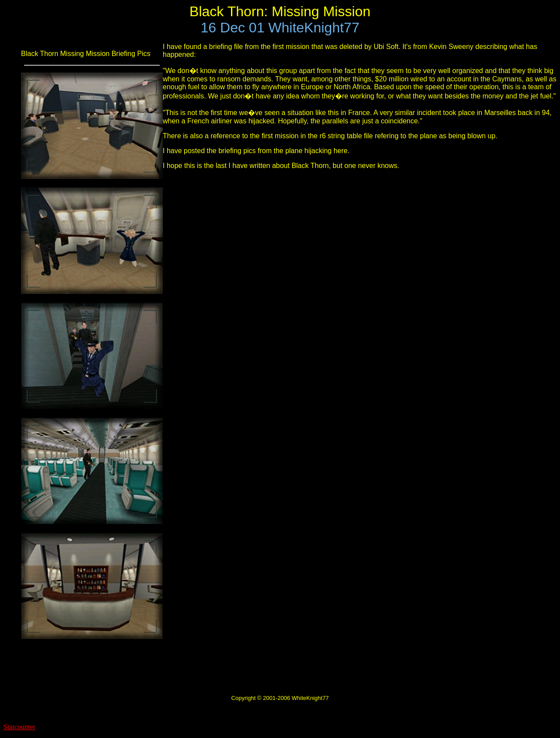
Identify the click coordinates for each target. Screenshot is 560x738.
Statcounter (19, 727)
